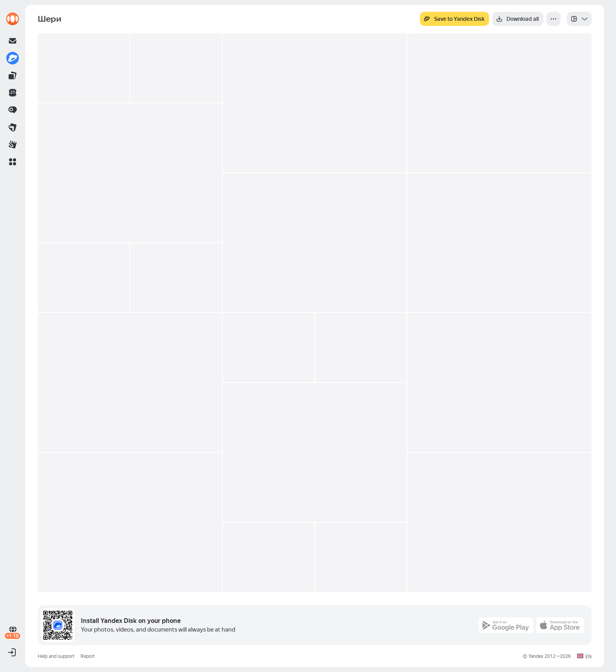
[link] (13, 19)
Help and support (56, 656)
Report (88, 656)
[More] (554, 19)
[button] (13, 162)
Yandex (536, 656)
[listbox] (579, 19)
